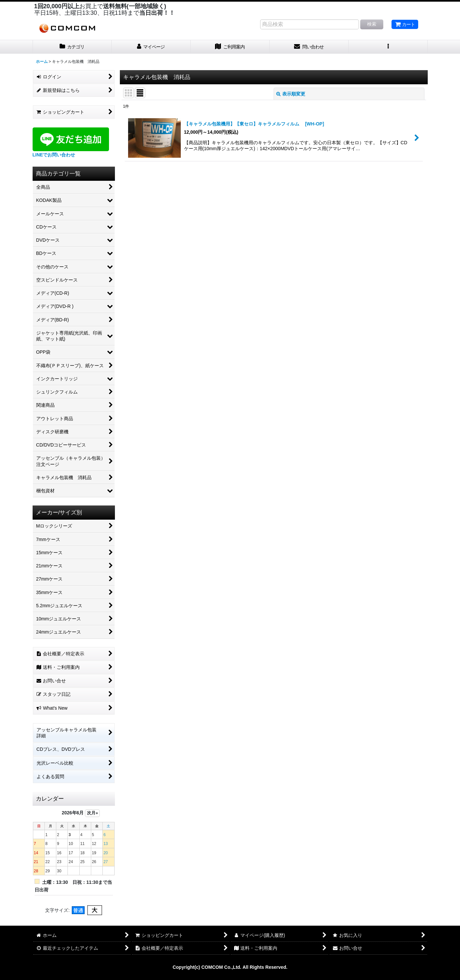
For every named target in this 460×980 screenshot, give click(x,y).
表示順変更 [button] (291, 94)
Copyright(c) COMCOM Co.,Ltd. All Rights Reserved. (230, 967)
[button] (388, 47)
